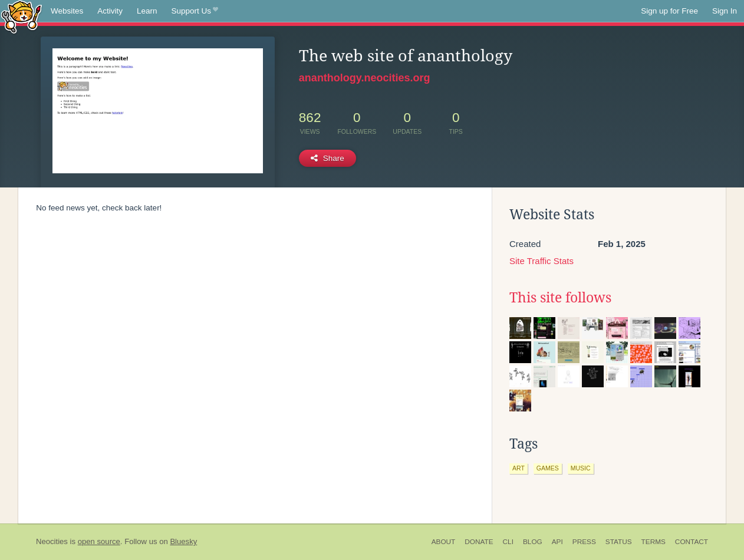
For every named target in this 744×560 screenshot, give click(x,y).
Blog (533, 542)
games (548, 468)
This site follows (560, 298)
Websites (67, 11)
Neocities (52, 541)
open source (99, 541)
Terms (654, 542)
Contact (692, 542)
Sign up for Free (669, 11)
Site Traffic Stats (541, 261)
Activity (110, 11)
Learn (147, 11)
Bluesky (183, 541)
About (444, 542)
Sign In (725, 11)
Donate (479, 542)
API (557, 542)
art (519, 468)
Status (619, 542)
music (581, 468)
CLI (508, 542)
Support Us (195, 11)
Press (584, 542)
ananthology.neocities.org (365, 78)
